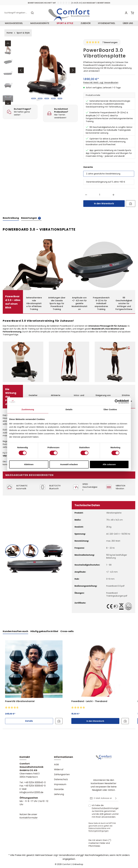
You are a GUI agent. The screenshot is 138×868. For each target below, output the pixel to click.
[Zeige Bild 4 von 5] (53, 102)
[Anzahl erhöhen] (113, 199)
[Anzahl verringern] (86, 199)
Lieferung (59, 795)
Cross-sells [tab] (67, 635)
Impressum (60, 785)
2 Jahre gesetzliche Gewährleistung (103, 178)
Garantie (59, 790)
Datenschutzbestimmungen (105, 808)
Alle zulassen (109, 464)
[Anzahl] (100, 199)
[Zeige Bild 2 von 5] (40, 102)
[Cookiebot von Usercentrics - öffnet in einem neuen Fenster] (117, 401)
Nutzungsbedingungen (99, 831)
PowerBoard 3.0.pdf (115, 590)
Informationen (64, 757)
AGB (56, 765)
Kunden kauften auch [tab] (15, 635)
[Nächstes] (73, 74)
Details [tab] (69, 409)
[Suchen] (32, 15)
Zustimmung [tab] (28, 409)
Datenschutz (61, 780)
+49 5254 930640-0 (35, 783)
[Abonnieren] (116, 798)
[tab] (11, 222)
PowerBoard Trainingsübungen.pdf (117, 598)
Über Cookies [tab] (110, 409)
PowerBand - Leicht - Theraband (89, 705)
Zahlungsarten (62, 775)
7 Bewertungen (110, 46)
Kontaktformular (29, 818)
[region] (40, 76)
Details (29, 725)
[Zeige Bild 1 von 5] (34, 102)
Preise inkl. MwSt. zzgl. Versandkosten (101, 86)
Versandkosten (67, 855)
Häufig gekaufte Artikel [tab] (44, 635)
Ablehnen (29, 464)
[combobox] (16, 15)
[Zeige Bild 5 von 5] (60, 102)
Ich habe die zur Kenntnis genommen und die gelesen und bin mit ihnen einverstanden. (105, 811)
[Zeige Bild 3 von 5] (47, 102)
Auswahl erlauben (69, 464)
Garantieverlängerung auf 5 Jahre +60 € (106, 186)
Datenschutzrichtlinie (97, 828)
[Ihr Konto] (126, 15)
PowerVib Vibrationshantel (20, 705)
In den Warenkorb (104, 207)
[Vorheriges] (21, 74)
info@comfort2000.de (31, 793)
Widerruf (59, 770)
